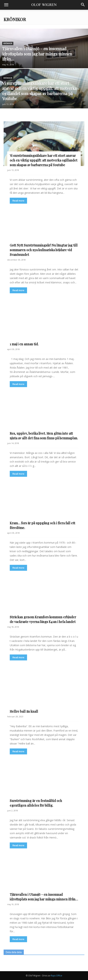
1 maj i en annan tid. (24, 344)
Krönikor (8, 43)
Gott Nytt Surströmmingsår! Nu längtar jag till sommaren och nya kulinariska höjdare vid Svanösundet (44, 250)
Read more (18, 201)
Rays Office (57, 976)
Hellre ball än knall (24, 711)
